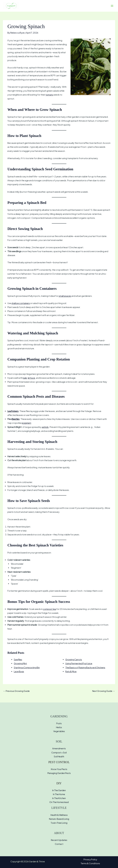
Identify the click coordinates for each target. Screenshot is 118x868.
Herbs (59, 727)
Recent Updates (59, 840)
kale (25, 378)
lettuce (31, 378)
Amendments (59, 748)
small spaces (65, 296)
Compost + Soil (59, 752)
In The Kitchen (59, 798)
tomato (49, 95)
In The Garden (59, 790)
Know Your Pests (59, 769)
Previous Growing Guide (16, 691)
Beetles (16, 419)
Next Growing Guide (104, 691)
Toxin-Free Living (59, 823)
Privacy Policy (90, 859)
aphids (45, 427)
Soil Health (59, 756)
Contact (59, 844)
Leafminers (13, 411)
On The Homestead (59, 802)
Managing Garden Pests (59, 773)
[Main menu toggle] (112, 6)
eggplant (26, 423)
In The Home (59, 794)
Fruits (59, 723)
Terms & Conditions (90, 863)
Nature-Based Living (59, 819)
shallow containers (21, 303)
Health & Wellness (59, 815)
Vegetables (59, 731)
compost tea (49, 609)
